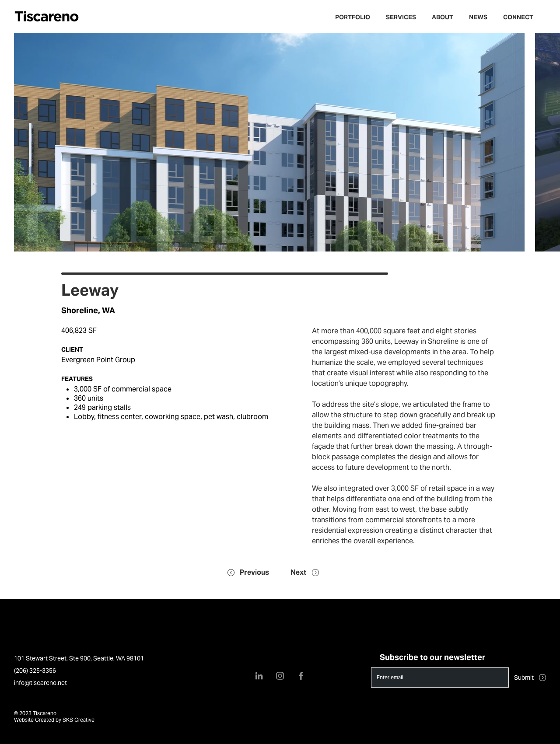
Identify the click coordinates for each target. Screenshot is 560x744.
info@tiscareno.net (40, 683)
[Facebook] (301, 676)
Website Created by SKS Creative (54, 720)
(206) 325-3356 (35, 671)
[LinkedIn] (259, 676)
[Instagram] (280, 676)
